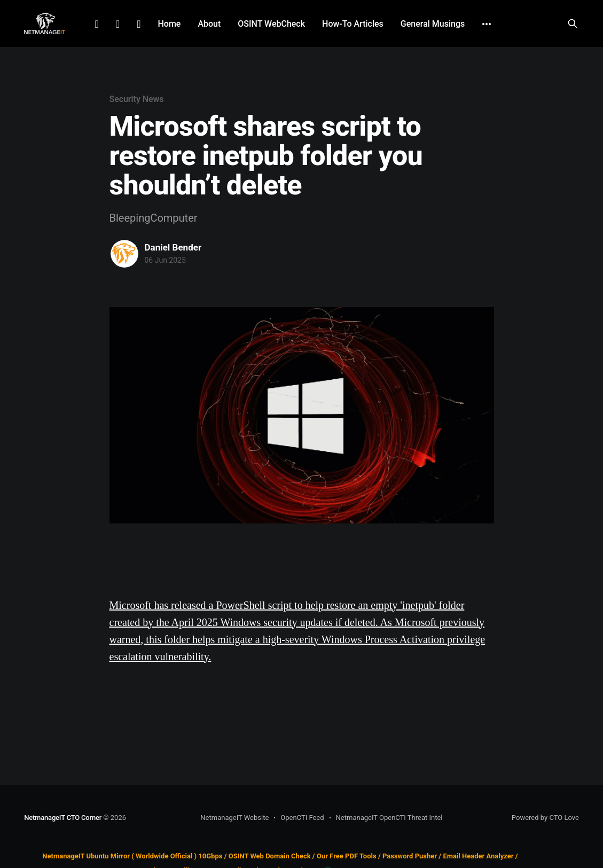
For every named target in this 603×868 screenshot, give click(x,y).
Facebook (118, 24)
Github (139, 24)
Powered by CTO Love (545, 818)
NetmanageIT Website (234, 818)
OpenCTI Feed (302, 818)
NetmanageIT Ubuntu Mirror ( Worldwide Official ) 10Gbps (132, 856)
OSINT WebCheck (271, 24)
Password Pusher (410, 856)
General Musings (433, 24)
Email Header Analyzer (478, 856)
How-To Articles (353, 24)
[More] (487, 24)
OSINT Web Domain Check (270, 856)
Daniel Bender (173, 247)
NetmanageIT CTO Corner (63, 818)
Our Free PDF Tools (347, 856)
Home (169, 24)
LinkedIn (97, 24)
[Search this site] (573, 24)
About (209, 24)
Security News (137, 99)
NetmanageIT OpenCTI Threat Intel (389, 818)
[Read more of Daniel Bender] (124, 254)
